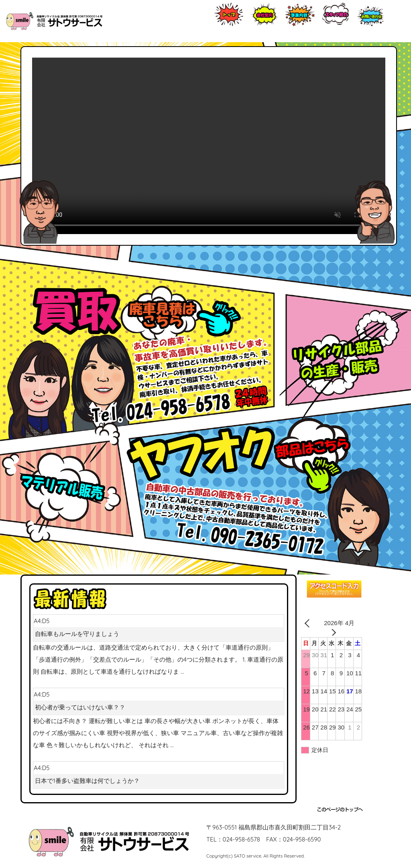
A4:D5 (159, 629)
